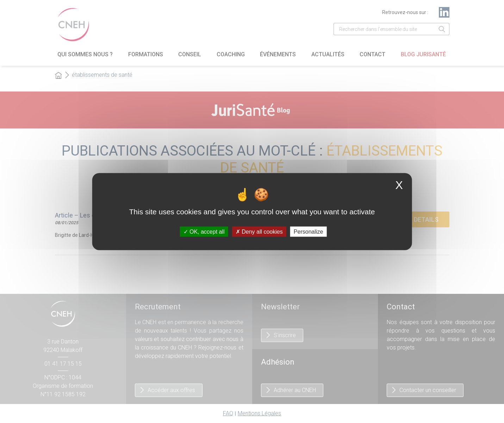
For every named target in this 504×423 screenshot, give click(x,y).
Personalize (309, 231)
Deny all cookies (259, 231)
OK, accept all (204, 231)
